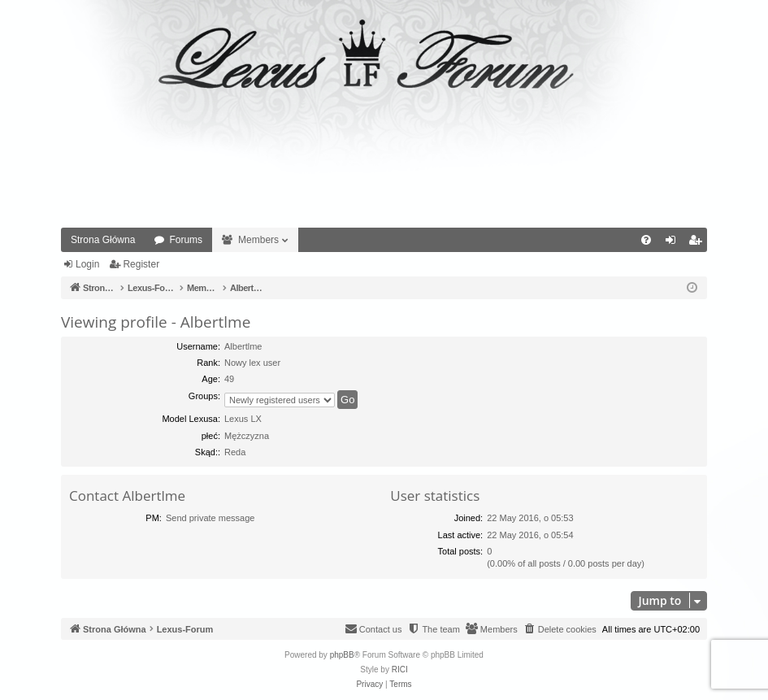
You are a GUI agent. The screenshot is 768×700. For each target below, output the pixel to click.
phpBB (342, 655)
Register (141, 264)
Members (258, 240)
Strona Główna (103, 240)
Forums (186, 240)
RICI (400, 670)
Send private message (210, 518)
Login (87, 264)
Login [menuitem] (674, 243)
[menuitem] (646, 240)
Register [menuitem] (699, 243)
